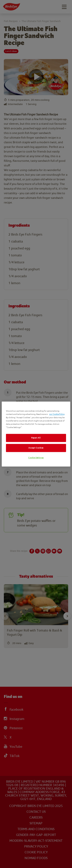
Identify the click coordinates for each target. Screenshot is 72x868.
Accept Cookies (36, 448)
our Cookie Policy (57, 414)
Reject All (36, 438)
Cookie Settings (36, 458)
